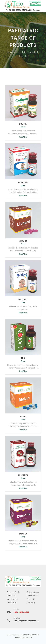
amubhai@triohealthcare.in (26, 621)
